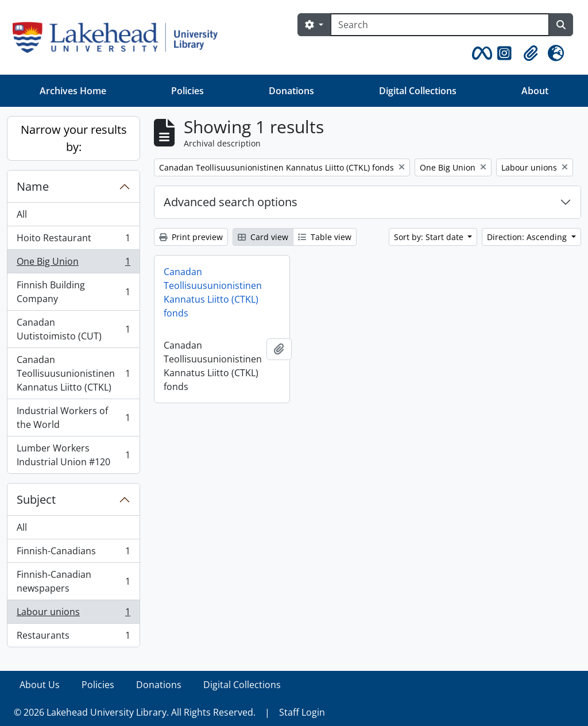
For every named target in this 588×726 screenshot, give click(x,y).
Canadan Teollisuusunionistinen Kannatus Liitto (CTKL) (73, 373)
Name (33, 186)
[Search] (440, 25)
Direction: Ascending (528, 237)
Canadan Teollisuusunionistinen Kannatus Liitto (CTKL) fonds (213, 292)
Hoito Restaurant (73, 240)
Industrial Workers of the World (73, 418)
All (22, 214)
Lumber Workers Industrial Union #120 (73, 455)
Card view (263, 237)
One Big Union (73, 264)
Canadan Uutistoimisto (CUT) (73, 329)
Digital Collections (418, 91)
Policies (187, 91)
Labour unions (73, 614)
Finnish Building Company (73, 292)
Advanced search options (231, 202)
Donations (291, 91)
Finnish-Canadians (73, 553)
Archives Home (73, 91)
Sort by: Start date (430, 237)
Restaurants (73, 638)
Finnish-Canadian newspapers (73, 581)
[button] (480, 53)
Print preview (191, 237)
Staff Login (302, 712)
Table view (325, 237)
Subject (36, 499)
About (535, 91)
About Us (40, 685)
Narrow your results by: (74, 138)
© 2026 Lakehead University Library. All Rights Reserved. (135, 712)
